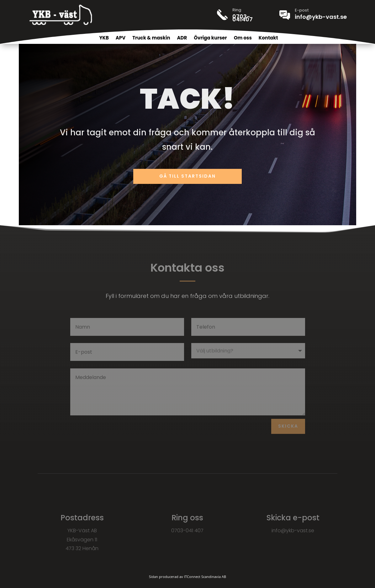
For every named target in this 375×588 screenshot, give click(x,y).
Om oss (243, 38)
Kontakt (268, 38)
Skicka (288, 426)
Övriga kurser (210, 38)
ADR (182, 38)
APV (121, 38)
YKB (104, 38)
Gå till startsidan (187, 176)
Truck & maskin (151, 38)
